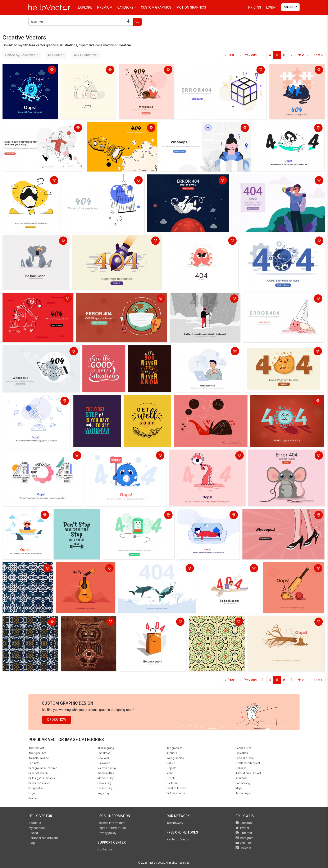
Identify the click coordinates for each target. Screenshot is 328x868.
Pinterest (244, 833)
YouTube (244, 843)
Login (271, 7)
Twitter (242, 828)
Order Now (57, 720)
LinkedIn (243, 848)
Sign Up (290, 7)
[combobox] (22, 55)
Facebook (244, 823)
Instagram (245, 838)
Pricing (255, 7)
